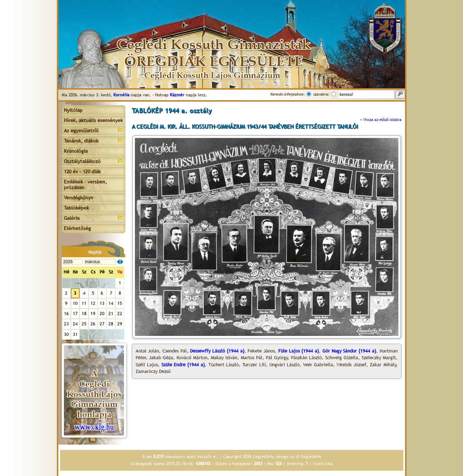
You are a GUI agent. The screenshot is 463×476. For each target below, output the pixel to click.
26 (93, 324)
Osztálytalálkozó (94, 161)
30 (66, 334)
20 (102, 314)
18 (84, 314)
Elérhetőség (77, 228)
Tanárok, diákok (94, 140)
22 (120, 314)
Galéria (94, 218)
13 (102, 303)
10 (75, 303)
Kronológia (76, 151)
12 (93, 303)
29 (120, 324)
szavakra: (321, 94)
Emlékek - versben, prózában (85, 185)
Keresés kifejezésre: (288, 94)
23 (66, 324)
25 (84, 324)
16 (66, 314)
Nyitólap (73, 110)
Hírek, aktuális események (93, 120)
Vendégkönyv (79, 198)
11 (84, 303)
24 (75, 324)
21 (111, 314)
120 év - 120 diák (82, 171)
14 (111, 303)
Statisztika (323, 464)
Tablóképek (76, 208)
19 (93, 314)
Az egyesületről (94, 130)
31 (75, 334)
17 (75, 314)
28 (111, 324)
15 (120, 303)
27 (102, 324)
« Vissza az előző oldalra (381, 120)
